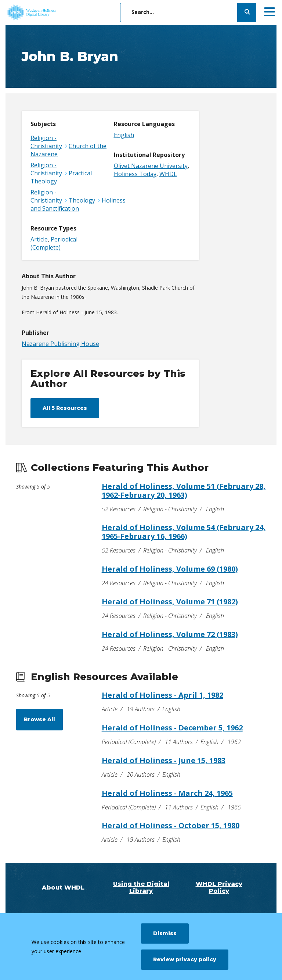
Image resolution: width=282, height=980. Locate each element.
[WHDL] (61, 12)
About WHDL (63, 888)
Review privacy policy (185, 959)
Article (39, 239)
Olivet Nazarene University (151, 166)
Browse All (39, 719)
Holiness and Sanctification (78, 204)
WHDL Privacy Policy (219, 887)
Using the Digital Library (141, 887)
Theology (82, 200)
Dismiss (165, 933)
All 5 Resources (65, 408)
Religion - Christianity (46, 142)
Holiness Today (135, 174)
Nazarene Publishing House (60, 344)
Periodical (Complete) (54, 243)
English (124, 135)
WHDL (168, 174)
